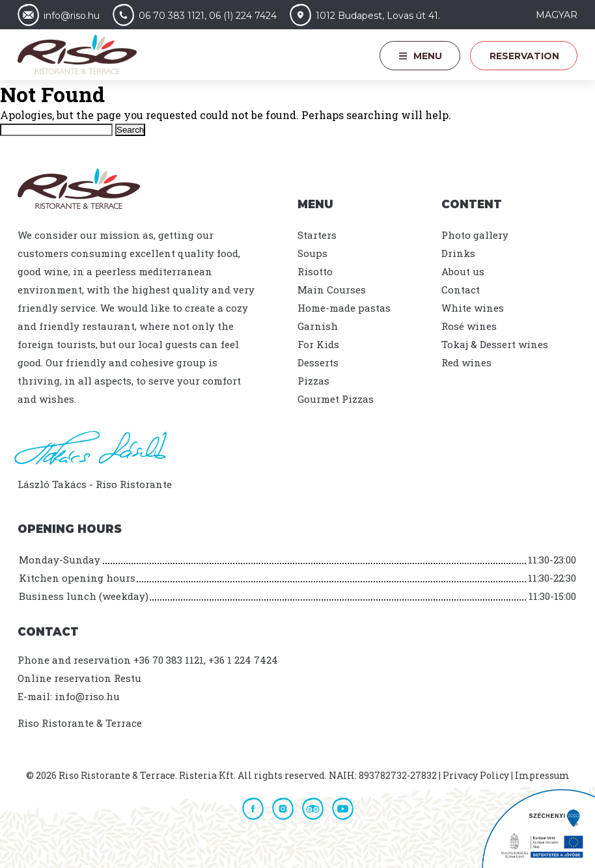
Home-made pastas (344, 308)
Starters (317, 235)
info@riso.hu (87, 696)
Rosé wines (469, 326)
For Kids (318, 344)
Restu (128, 678)
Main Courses (332, 290)
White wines (473, 308)
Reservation (524, 56)
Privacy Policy (476, 775)
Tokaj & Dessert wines (495, 344)
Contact (461, 290)
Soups (312, 253)
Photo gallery (475, 235)
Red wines (466, 362)
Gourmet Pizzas (336, 399)
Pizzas (313, 381)
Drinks (458, 253)
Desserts (318, 362)
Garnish (318, 326)
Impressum (542, 775)
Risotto (315, 271)
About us (463, 271)
